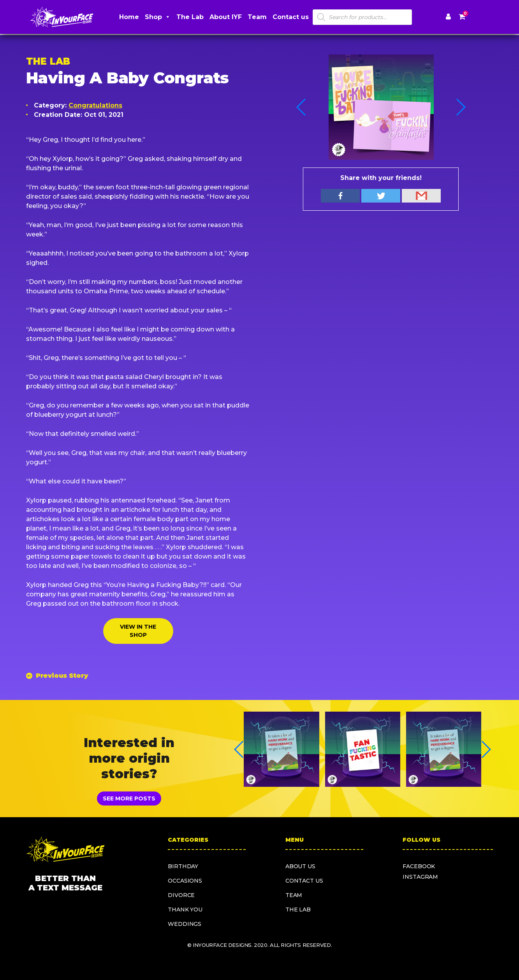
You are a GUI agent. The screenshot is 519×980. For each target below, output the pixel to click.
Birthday (183, 866)
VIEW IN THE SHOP (138, 631)
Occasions (185, 881)
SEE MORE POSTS (129, 798)
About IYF (226, 17)
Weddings (185, 924)
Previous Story (62, 676)
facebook (419, 866)
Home (129, 17)
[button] (460, 107)
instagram (420, 877)
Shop (158, 17)
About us (300, 866)
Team (257, 17)
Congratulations (95, 105)
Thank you (185, 909)
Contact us (291, 17)
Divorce (181, 895)
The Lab (190, 17)
